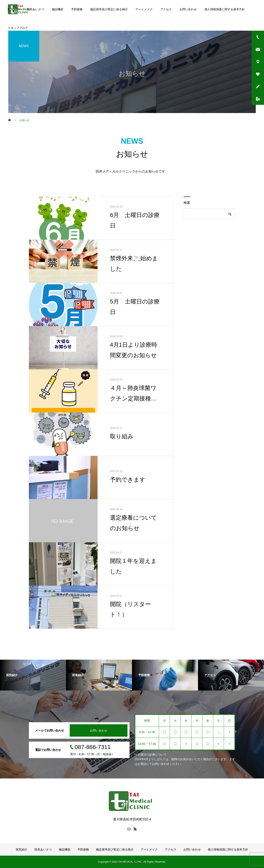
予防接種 (77, 9)
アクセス (166, 9)
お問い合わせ (188, 9)
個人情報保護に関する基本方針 (225, 9)
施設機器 (58, 9)
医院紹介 (13, 9)
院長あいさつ (35, 9)
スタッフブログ (18, 28)
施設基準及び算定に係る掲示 (109, 9)
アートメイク (144, 9)
